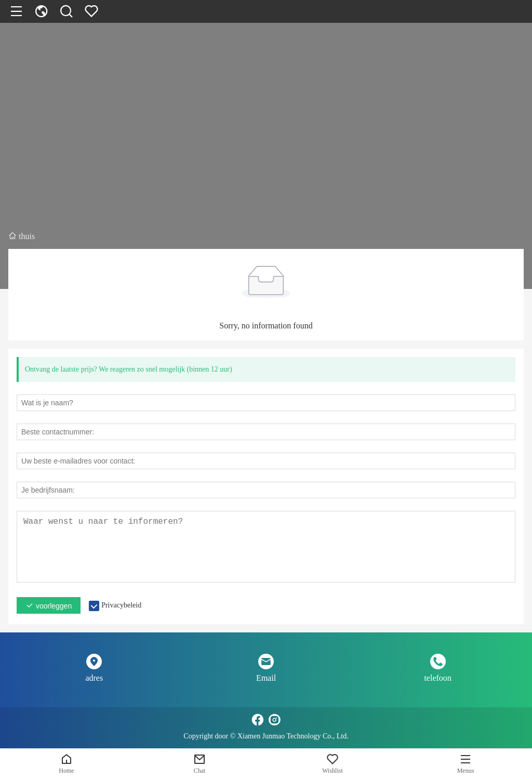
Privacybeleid (121, 605)
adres (94, 678)
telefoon (437, 678)
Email (266, 678)
